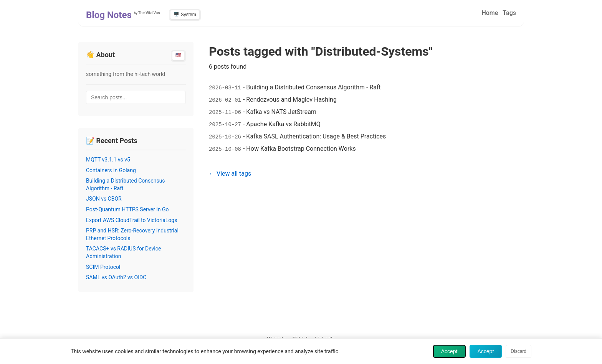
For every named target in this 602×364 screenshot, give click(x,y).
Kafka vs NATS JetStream (281, 112)
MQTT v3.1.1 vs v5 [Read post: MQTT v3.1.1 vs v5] (108, 160)
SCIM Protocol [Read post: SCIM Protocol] (103, 267)
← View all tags (230, 174)
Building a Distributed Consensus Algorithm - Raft (313, 87)
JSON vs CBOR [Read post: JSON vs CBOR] (104, 199)
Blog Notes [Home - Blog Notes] (109, 15)
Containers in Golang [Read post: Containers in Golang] (111, 170)
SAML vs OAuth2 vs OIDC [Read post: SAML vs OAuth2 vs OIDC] (116, 277)
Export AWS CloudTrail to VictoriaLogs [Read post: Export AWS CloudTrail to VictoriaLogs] (131, 220)
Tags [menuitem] (509, 13)
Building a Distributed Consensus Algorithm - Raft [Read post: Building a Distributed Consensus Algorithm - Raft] (126, 184)
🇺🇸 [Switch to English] (178, 55)
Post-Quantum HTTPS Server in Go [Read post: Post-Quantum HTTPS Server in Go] (127, 209)
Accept (449, 351)
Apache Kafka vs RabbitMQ (283, 124)
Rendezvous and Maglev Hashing (291, 100)
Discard (518, 351)
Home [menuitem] (490, 13)
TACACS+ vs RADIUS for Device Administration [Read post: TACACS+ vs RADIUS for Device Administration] (124, 252)
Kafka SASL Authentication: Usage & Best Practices (316, 136)
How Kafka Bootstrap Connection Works (301, 149)
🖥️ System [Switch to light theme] (185, 15)
